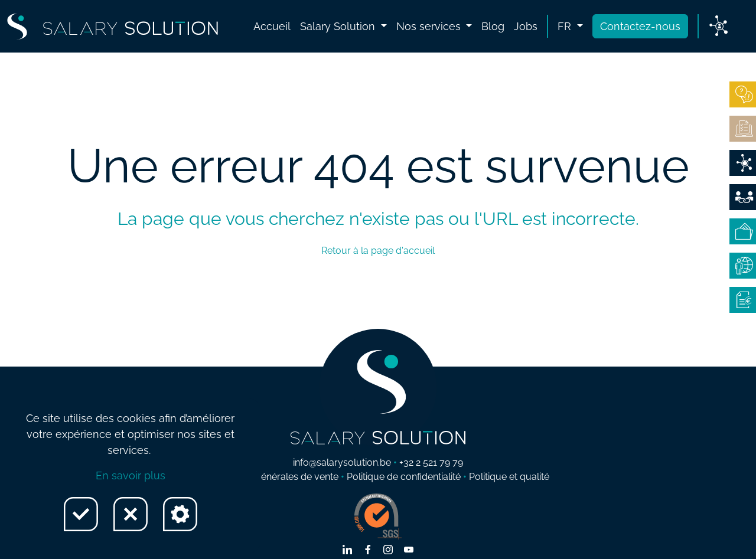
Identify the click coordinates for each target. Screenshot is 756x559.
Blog (493, 26)
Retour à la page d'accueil (378, 251)
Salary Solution (339, 26)
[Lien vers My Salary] (718, 27)
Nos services (430, 26)
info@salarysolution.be (342, 462)
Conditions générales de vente (273, 477)
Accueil (272, 26)
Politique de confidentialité (404, 477)
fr (566, 26)
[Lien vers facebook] (368, 551)
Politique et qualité (509, 477)
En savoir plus (131, 475)
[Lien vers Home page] (113, 27)
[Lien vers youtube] (409, 551)
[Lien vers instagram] (388, 551)
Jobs (526, 26)
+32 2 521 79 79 (431, 462)
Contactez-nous (640, 26)
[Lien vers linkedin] (347, 551)
